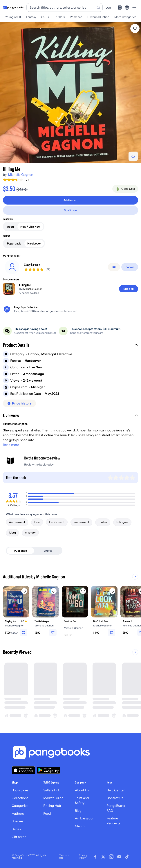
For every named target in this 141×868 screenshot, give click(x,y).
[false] (114, 267)
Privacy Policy (83, 856)
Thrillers (59, 17)
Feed (47, 813)
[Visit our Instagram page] (111, 857)
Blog (78, 811)
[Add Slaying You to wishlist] (24, 591)
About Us (82, 790)
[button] (70, 345)
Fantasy (31, 17)
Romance (76, 17)
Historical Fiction (98, 17)
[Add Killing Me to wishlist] (135, 28)
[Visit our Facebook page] (95, 857)
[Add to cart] (70, 200)
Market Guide (53, 798)
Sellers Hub (52, 790)
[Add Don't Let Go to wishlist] (83, 591)
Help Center (116, 790)
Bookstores (20, 790)
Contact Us (115, 798)
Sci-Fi (45, 17)
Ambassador (84, 818)
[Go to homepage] (13, 8)
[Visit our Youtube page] (119, 857)
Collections (20, 798)
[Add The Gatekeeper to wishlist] (54, 591)
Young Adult (13, 17)
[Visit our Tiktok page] (127, 857)
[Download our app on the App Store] (23, 770)
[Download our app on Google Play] (48, 770)
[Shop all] (129, 289)
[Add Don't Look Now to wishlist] (112, 591)
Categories (20, 806)
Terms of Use (64, 856)
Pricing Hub (52, 806)
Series (16, 829)
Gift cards (19, 837)
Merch (80, 826)
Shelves (18, 821)
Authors (18, 813)
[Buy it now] (70, 210)
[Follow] (130, 267)
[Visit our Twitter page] (103, 857)
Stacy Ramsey (32, 265)
